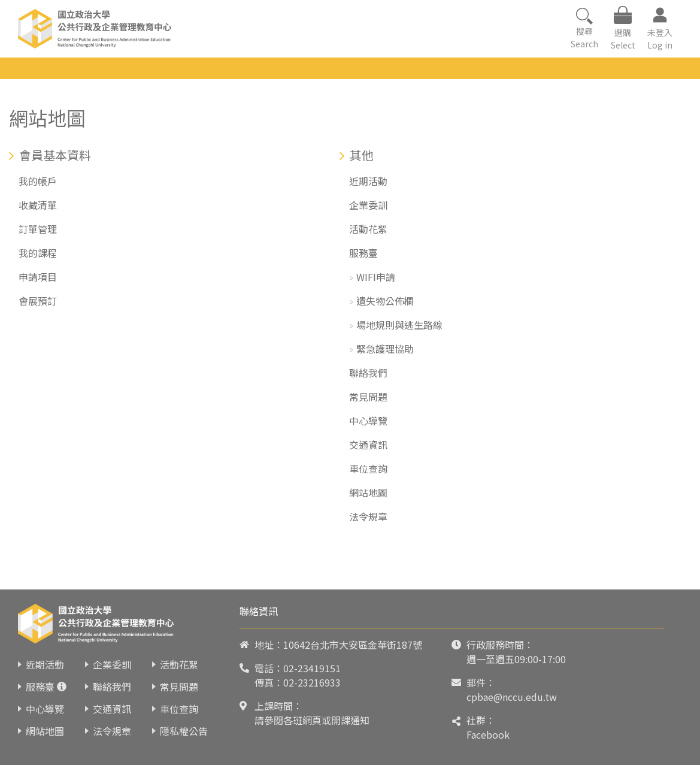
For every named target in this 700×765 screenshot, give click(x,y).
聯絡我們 (368, 373)
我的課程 (38, 253)
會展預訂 (38, 301)
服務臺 (363, 253)
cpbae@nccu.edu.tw (512, 697)
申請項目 (38, 277)
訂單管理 (38, 229)
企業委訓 (368, 205)
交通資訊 (368, 445)
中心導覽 (368, 421)
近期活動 (368, 181)
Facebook (488, 734)
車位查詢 (368, 468)
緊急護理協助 (385, 349)
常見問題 (368, 397)
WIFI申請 (376, 277)
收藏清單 (38, 205)
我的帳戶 (38, 181)
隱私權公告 (184, 731)
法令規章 (368, 516)
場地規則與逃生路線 (399, 325)
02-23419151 (312, 668)
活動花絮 (368, 229)
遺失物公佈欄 (385, 301)
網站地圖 (368, 492)
